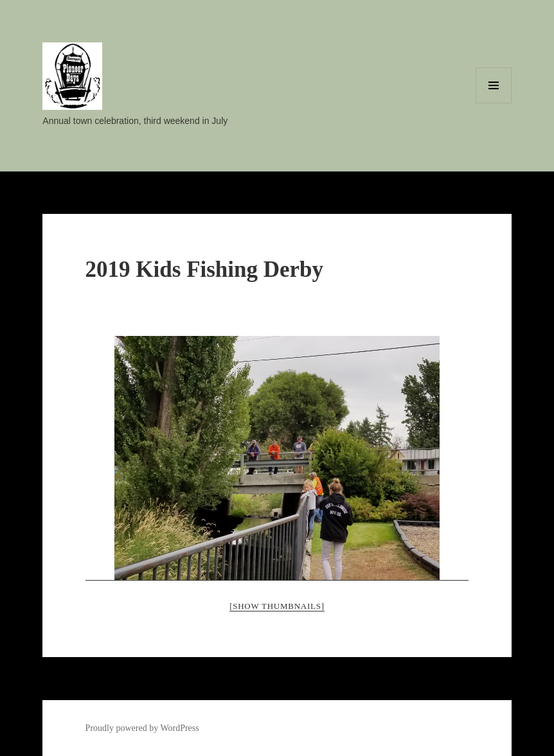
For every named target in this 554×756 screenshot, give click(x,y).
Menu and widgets (494, 103)
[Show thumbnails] (277, 606)
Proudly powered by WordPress (142, 728)
